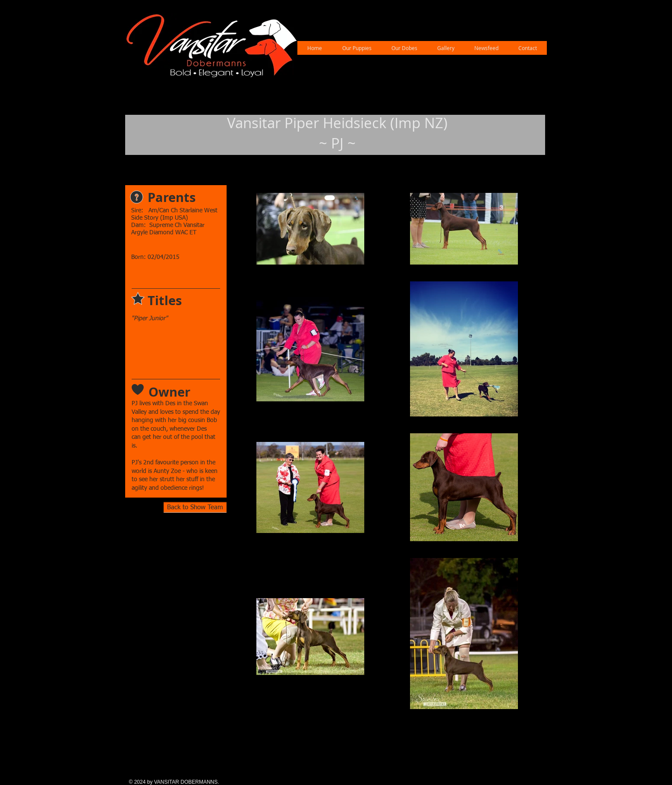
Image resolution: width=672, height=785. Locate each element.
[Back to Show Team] (195, 507)
